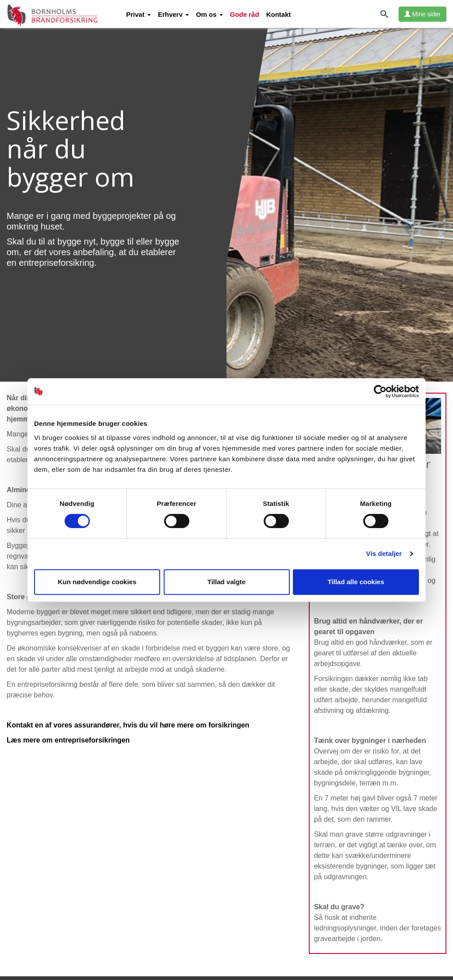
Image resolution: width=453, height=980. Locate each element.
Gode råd (245, 14)
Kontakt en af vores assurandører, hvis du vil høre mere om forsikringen (128, 725)
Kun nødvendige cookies (97, 582)
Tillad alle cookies (356, 582)
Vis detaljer (384, 553)
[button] (138, 15)
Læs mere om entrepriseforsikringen (68, 740)
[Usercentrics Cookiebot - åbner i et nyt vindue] (380, 391)
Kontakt (279, 14)
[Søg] (384, 16)
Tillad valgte (226, 582)
